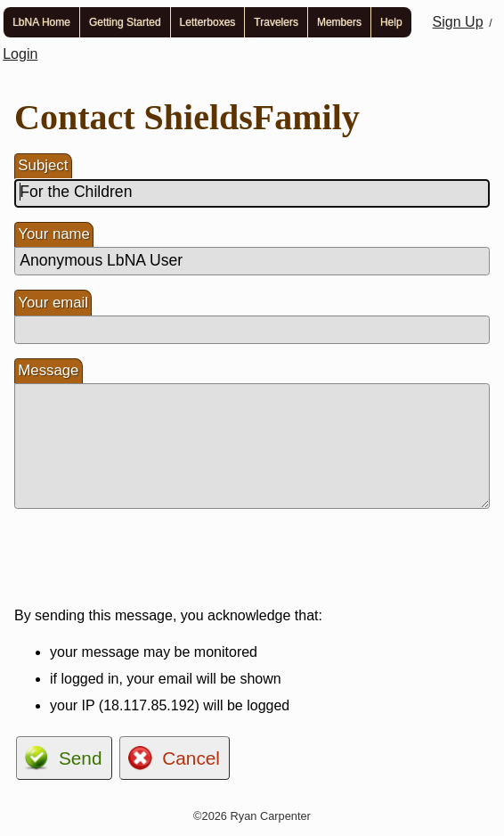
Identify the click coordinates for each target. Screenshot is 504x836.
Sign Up (458, 22)
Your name (54, 234)
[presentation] (150, 558)
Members (339, 22)
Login (20, 54)
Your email (53, 303)
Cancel (191, 758)
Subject (43, 165)
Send (81, 758)
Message (48, 370)
